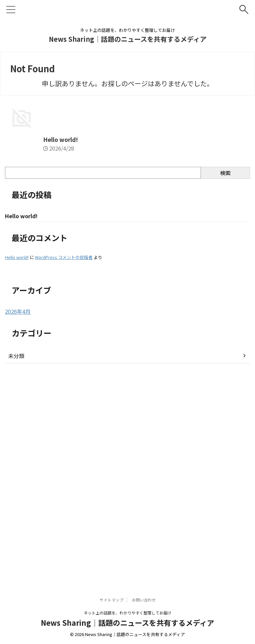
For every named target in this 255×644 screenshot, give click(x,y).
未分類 (16, 568)
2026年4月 (18, 524)
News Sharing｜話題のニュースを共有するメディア (128, 39)
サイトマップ (112, 607)
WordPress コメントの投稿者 (64, 469)
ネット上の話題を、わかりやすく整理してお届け (127, 620)
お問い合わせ (144, 607)
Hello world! (23, 351)
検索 (225, 384)
